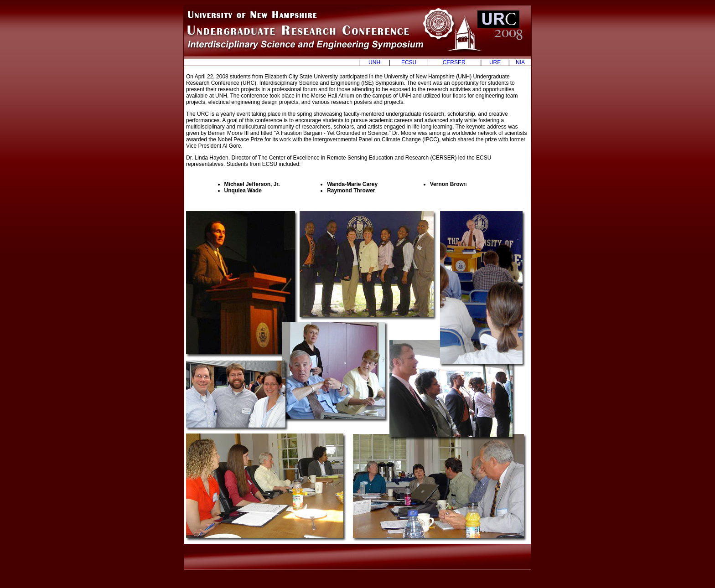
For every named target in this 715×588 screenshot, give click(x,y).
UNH (374, 62)
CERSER (454, 62)
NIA (520, 62)
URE (495, 62)
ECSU (409, 62)
